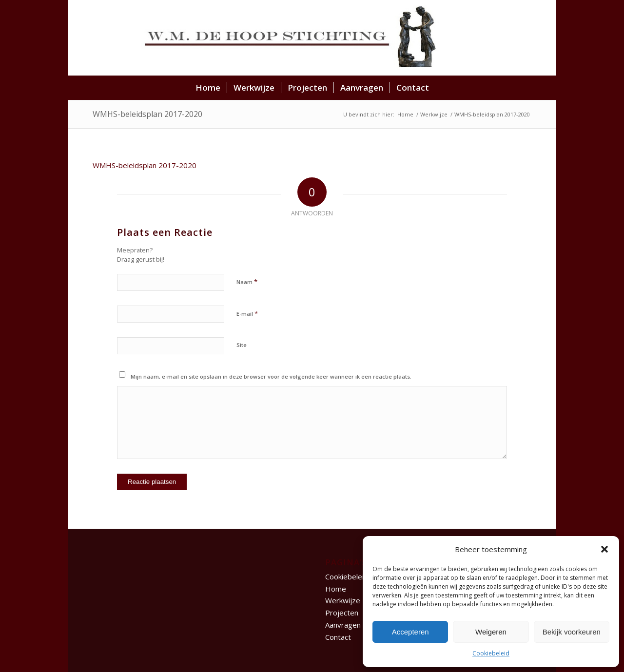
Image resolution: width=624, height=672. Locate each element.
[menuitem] (208, 88)
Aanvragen (343, 625)
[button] (604, 549)
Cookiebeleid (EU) (355, 576)
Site (242, 345)
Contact (338, 637)
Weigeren (491, 632)
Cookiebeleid (491, 653)
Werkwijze (343, 600)
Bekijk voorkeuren (572, 632)
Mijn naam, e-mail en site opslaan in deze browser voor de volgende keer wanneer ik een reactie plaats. (271, 376)
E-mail (247, 313)
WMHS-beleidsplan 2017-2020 (147, 114)
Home (336, 589)
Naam (247, 282)
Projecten (342, 613)
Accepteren (410, 632)
